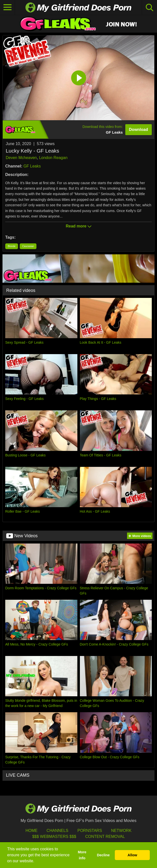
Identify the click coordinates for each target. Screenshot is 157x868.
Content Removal (105, 837)
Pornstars (90, 831)
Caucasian (28, 246)
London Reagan (53, 158)
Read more (78, 226)
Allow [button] (132, 855)
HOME (31, 831)
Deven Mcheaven (21, 158)
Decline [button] (103, 855)
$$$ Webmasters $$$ (54, 837)
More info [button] (82, 855)
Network (121, 831)
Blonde (12, 246)
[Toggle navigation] (7, 7)
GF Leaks (32, 166)
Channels (58, 831)
